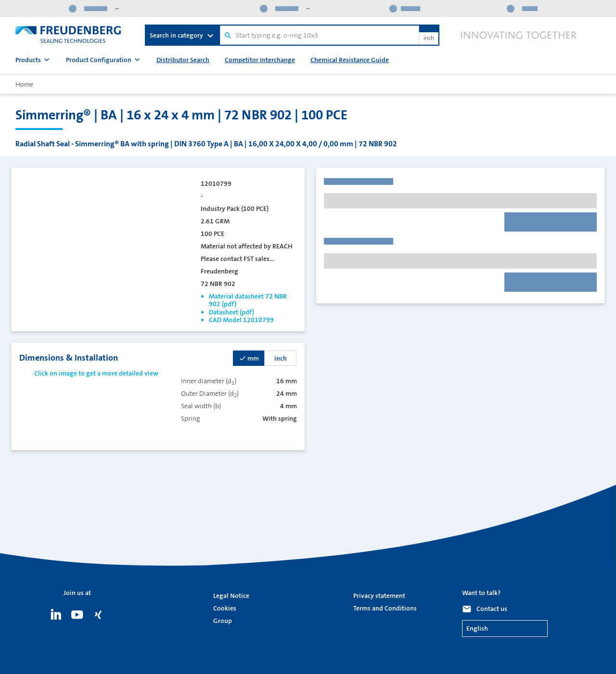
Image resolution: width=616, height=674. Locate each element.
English (477, 628)
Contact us (492, 609)
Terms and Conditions (385, 608)
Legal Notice (231, 596)
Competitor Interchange (260, 60)
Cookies (225, 608)
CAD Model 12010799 (241, 320)
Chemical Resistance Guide (350, 60)
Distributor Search (183, 60)
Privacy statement (379, 596)
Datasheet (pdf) (231, 312)
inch (429, 39)
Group (223, 621)
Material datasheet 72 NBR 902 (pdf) (248, 300)
